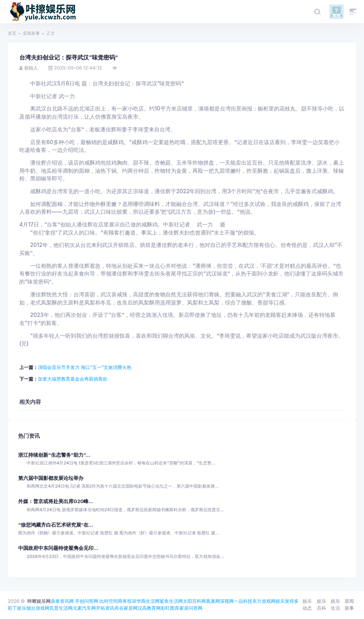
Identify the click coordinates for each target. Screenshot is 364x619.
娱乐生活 (335, 605)
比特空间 (109, 601)
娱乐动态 (307, 605)
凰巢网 (213, 601)
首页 (12, 33)
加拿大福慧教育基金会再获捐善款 (73, 379)
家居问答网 (191, 608)
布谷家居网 (126, 608)
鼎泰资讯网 (62, 601)
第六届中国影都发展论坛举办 (51, 478)
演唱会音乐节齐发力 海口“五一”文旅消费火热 (85, 367)
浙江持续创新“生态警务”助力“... (54, 455)
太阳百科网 (194, 601)
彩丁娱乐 (17, 608)
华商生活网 (148, 601)
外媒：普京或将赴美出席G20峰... (56, 501)
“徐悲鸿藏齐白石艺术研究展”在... (56, 525)
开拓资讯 (105, 608)
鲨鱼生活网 (171, 601)
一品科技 (243, 601)
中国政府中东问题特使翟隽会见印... (58, 548)
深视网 (227, 601)
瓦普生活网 (61, 608)
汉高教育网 (149, 608)
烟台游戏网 (38, 608)
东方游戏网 (264, 601)
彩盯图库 (170, 608)
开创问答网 (87, 601)
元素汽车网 (84, 608)
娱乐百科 (321, 605)
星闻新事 (31, 33)
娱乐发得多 (287, 601)
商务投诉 (127, 601)
